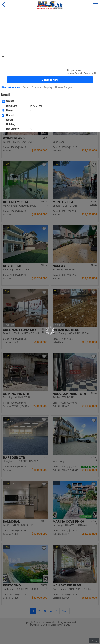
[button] (96, 4)
